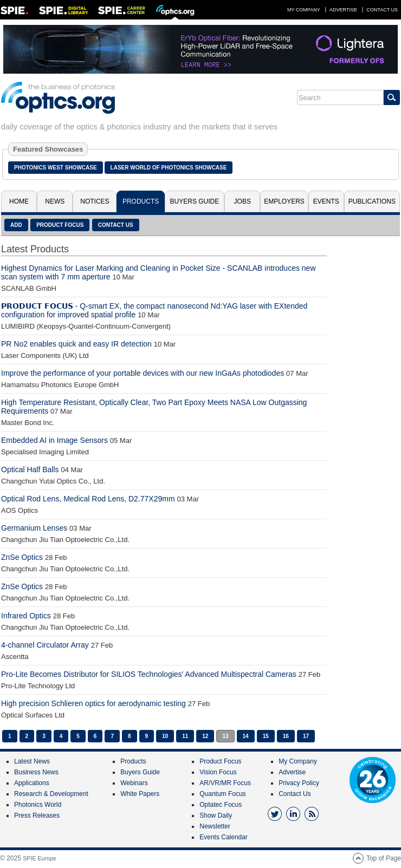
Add (16, 225)
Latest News (32, 761)
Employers (284, 201)
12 (205, 736)
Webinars (134, 783)
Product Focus (60, 225)
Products (141, 201)
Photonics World (38, 805)
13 (225, 736)
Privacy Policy (299, 783)
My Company (304, 10)
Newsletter (215, 826)
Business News (36, 772)
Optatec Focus (221, 805)
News (55, 201)
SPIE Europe (40, 858)
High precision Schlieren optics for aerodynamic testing (93, 703)
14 (246, 736)
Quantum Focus (222, 794)
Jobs (242, 201)
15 (266, 736)
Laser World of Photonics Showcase (169, 168)
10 (165, 736)
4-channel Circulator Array (45, 645)
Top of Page (384, 858)
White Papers (140, 794)
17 (306, 736)
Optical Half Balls (30, 469)
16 (286, 736)
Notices (95, 201)
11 (185, 736)
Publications (372, 201)
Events (326, 201)
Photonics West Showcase (56, 168)
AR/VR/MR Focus (225, 783)
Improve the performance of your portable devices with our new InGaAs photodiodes (143, 373)
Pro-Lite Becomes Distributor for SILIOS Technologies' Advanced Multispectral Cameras (149, 674)
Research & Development (51, 794)
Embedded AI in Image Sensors (54, 440)
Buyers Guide (195, 201)
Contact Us (382, 10)
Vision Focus (218, 772)
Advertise (343, 10)
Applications (32, 783)
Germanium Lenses (34, 528)
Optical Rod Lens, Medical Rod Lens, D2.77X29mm (88, 499)
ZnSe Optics (22, 557)
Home (19, 201)
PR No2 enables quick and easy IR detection (76, 344)
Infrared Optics (26, 616)
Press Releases (37, 815)
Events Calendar (224, 837)
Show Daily (216, 815)
